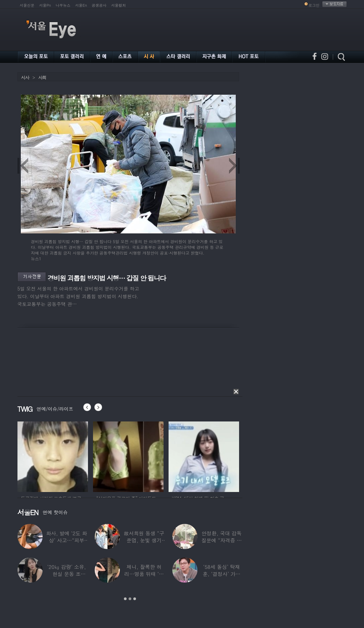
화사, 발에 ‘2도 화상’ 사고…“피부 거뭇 (66, 540)
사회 (42, 77)
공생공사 (99, 5)
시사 (25, 77)
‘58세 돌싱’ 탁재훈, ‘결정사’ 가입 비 (221, 574)
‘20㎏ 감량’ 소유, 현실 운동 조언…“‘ (67, 574)
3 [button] (135, 599)
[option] (53, 456)
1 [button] (125, 599)
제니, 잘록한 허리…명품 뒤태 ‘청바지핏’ (144, 574)
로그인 (314, 5)
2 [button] (130, 599)
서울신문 (27, 5)
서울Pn (45, 5)
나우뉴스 (63, 5)
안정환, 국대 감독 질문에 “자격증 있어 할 (222, 540)
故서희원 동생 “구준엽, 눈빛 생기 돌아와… (144, 540)
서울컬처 (119, 5)
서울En (81, 5)
